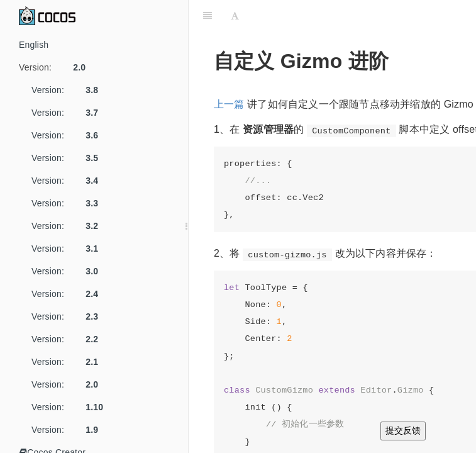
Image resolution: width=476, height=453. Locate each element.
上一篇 (229, 104)
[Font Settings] (235, 16)
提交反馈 (403, 430)
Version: (57, 67)
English (34, 45)
